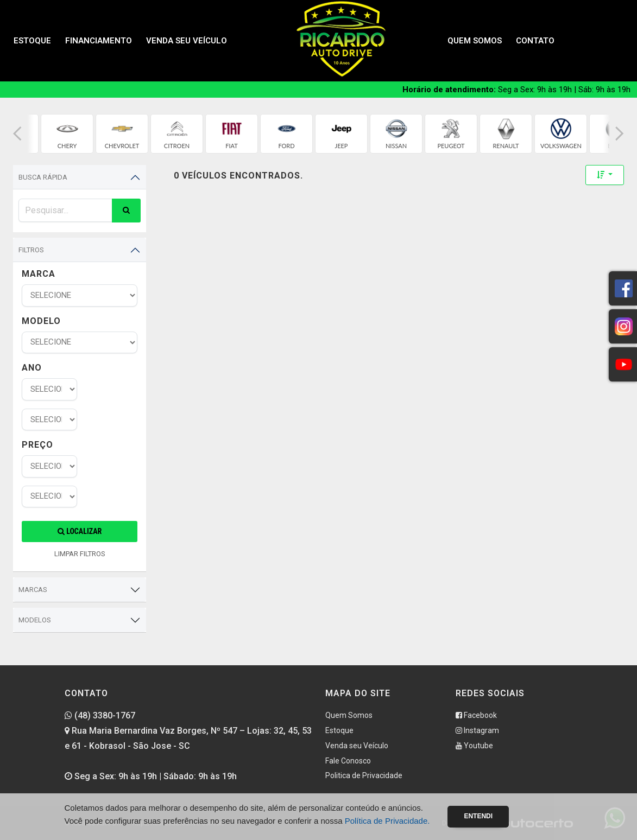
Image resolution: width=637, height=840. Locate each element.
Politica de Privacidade (364, 775)
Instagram (477, 730)
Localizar (80, 531)
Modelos (35, 620)
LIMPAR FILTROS (80, 554)
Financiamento (99, 41)
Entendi (478, 816)
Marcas (33, 590)
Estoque (32, 41)
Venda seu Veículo (187, 41)
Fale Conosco (348, 761)
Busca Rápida (43, 177)
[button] (17, 134)
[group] (67, 134)
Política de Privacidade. (387, 821)
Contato (535, 41)
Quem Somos (475, 41)
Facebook (476, 715)
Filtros (31, 250)
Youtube (474, 746)
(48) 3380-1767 (100, 715)
